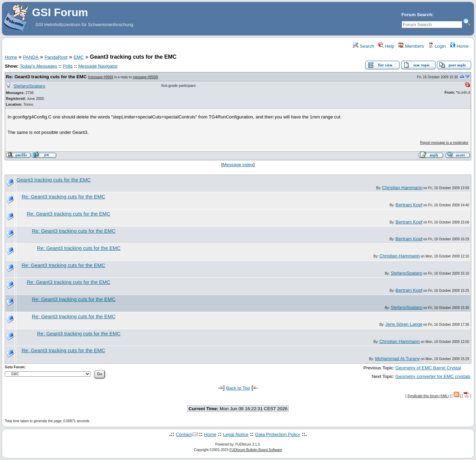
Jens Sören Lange (404, 324)
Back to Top (238, 388)
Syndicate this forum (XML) (428, 396)
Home (459, 46)
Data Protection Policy (278, 434)
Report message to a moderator (444, 143)
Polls (68, 66)
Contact (184, 434)
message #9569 (101, 77)
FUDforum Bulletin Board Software (256, 450)
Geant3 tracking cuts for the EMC (54, 180)
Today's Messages (38, 66)
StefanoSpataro (29, 86)
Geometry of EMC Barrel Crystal (428, 368)
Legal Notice (236, 434)
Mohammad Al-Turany (397, 359)
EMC (79, 57)
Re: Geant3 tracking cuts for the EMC (46, 77)
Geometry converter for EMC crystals (433, 376)
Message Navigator (98, 66)
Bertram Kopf (409, 205)
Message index (238, 165)
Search (364, 46)
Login (437, 46)
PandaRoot (56, 57)
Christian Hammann (402, 188)
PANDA (31, 57)
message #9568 (145, 77)
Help (386, 46)
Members (411, 46)
